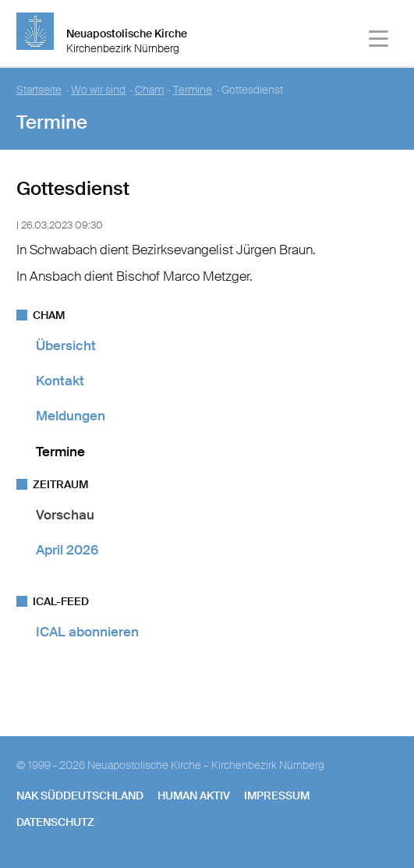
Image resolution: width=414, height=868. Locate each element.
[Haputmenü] (379, 41)
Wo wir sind (98, 90)
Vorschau (65, 515)
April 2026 (67, 550)
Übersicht (66, 345)
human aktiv (194, 795)
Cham (149, 90)
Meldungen (71, 416)
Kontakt (60, 381)
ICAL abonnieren (87, 632)
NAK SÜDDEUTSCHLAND (80, 795)
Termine (193, 90)
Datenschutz (55, 822)
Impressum (277, 795)
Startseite (39, 90)
